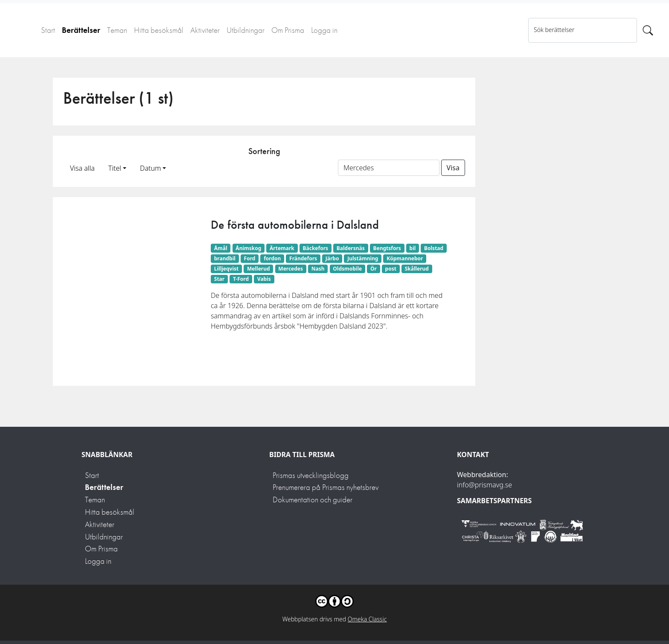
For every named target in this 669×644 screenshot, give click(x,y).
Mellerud (259, 269)
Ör (374, 269)
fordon (272, 258)
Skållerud (417, 269)
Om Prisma (288, 30)
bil (413, 248)
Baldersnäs (351, 248)
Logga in (324, 30)
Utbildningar (246, 30)
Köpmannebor (405, 258)
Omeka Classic (367, 619)
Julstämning (363, 258)
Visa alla (82, 168)
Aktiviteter (205, 30)
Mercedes (291, 269)
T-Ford (241, 279)
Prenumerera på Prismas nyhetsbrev (326, 487)
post (391, 269)
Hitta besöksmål (159, 30)
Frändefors (303, 258)
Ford (250, 258)
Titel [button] (115, 168)
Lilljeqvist (226, 269)
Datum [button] (150, 168)
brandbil (225, 258)
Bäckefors (316, 248)
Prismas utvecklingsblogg (311, 475)
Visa (453, 168)
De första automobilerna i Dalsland (295, 225)
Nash (318, 269)
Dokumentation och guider (313, 500)
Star (219, 279)
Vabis (264, 279)
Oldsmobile (347, 269)
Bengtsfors (387, 248)
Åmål (221, 248)
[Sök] (648, 30)
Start (48, 30)
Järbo (332, 258)
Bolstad (434, 248)
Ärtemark (282, 248)
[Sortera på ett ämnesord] (389, 168)
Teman (117, 30)
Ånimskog (248, 248)
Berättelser (81, 30)
